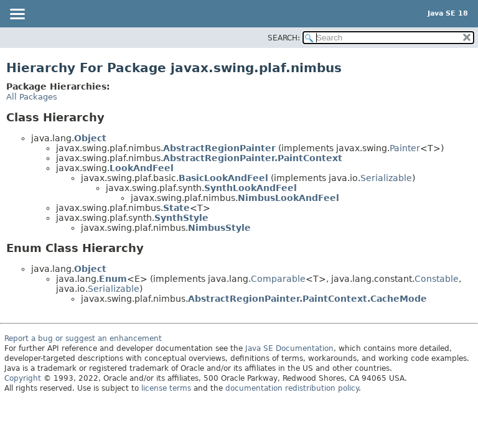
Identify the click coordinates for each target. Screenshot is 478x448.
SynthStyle (181, 218)
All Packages (32, 97)
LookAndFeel (142, 168)
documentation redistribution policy (292, 388)
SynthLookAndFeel (251, 188)
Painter (405, 148)
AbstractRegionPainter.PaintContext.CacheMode (307, 299)
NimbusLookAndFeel (288, 198)
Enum (113, 279)
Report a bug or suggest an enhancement (83, 338)
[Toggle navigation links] (17, 15)
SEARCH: (284, 38)
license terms (166, 388)
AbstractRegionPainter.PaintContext (253, 158)
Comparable (278, 279)
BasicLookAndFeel (223, 178)
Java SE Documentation (289, 348)
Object (90, 138)
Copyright (23, 378)
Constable (437, 279)
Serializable (386, 178)
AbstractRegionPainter (219, 148)
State (176, 208)
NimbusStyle (219, 228)
